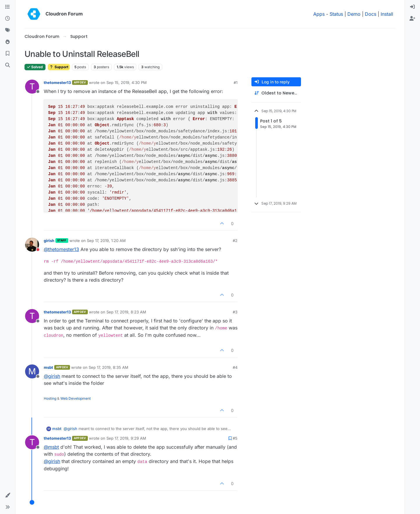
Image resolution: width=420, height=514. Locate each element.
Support (59, 67)
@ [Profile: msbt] (51, 447)
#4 (235, 367)
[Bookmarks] (8, 54)
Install (387, 14)
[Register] (412, 19)
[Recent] (8, 19)
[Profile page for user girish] (32, 245)
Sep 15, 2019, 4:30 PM (127, 83)
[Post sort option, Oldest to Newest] (276, 93)
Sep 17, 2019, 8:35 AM (108, 367)
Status (336, 14)
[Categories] (8, 7)
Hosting (50, 398)
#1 (236, 83)
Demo (354, 14)
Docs (371, 14)
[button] (8, 495)
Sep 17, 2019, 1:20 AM (106, 241)
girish (49, 241)
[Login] (412, 7)
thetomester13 (57, 83)
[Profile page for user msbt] (32, 371)
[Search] (8, 65)
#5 (235, 438)
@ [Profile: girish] (52, 376)
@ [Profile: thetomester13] (61, 249)
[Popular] (8, 42)
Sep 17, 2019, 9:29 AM (126, 438)
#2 (235, 241)
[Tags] (8, 30)
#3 (235, 312)
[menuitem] (412, 7)
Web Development (76, 398)
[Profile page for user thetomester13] (32, 87)
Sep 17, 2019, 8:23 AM (126, 312)
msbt (48, 367)
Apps (319, 14)
